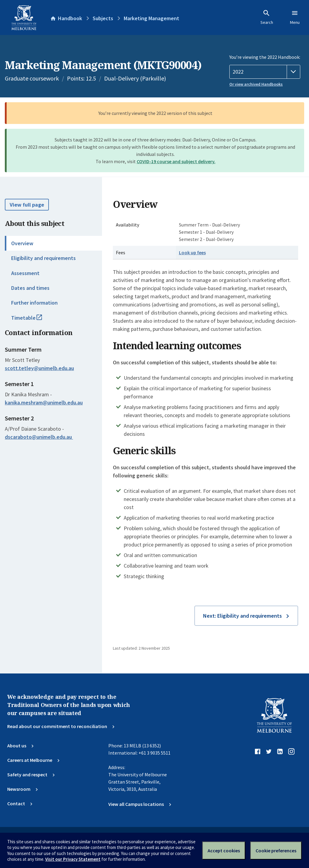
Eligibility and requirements (43, 258)
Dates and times (30, 288)
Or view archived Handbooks (256, 84)
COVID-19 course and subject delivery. (176, 161)
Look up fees (192, 252)
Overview (22, 243)
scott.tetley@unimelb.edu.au (39, 368)
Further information (34, 303)
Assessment (25, 273)
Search (267, 17)
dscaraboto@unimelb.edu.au (39, 437)
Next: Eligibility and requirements (242, 616)
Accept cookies (224, 851)
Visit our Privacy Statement (73, 859)
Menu (295, 17)
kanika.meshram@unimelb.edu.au (44, 403)
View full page (27, 205)
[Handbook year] (265, 72)
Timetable (33, 320)
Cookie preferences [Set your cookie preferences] (276, 851)
